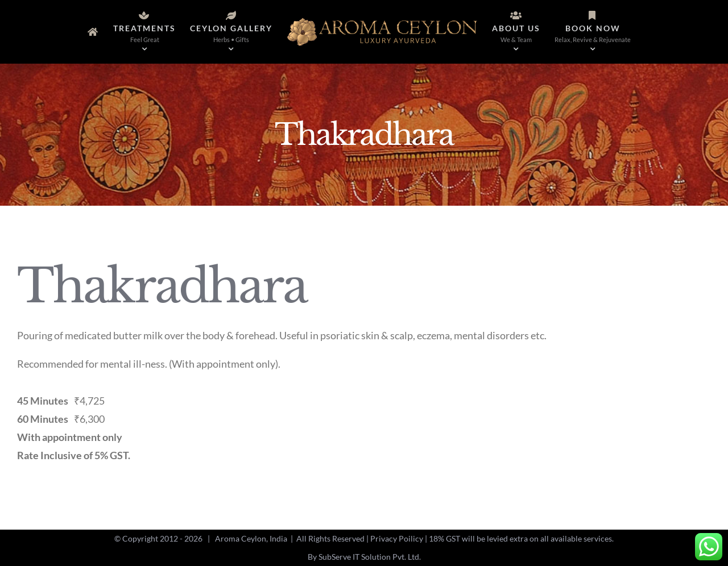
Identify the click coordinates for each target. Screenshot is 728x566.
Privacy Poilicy (397, 538)
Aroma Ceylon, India (251, 538)
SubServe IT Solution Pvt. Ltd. (370, 557)
